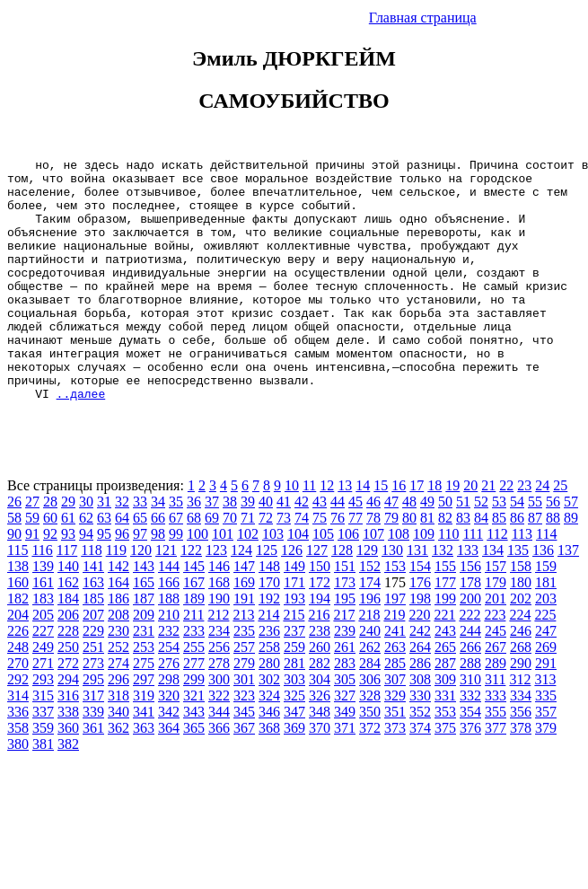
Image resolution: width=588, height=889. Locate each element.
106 (348, 582)
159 (546, 615)
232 (169, 679)
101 (223, 582)
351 (395, 760)
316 (68, 744)
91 (32, 582)
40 (266, 550)
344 (219, 760)
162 (68, 631)
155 (445, 615)
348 (320, 760)
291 (546, 712)
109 (424, 582)
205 (43, 663)
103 (273, 582)
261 (345, 695)
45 (355, 550)
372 (370, 776)
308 (420, 728)
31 (104, 550)
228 (68, 679)
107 (373, 582)
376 (470, 776)
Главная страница (423, 18)
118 (91, 599)
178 (470, 631)
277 (194, 712)
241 (395, 679)
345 (244, 760)
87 (535, 566)
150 (320, 615)
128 (342, 599)
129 (367, 599)
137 (568, 599)
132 (443, 599)
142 (118, 615)
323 (244, 744)
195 (345, 647)
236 (269, 679)
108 (399, 582)
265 (445, 695)
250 (68, 695)
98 (158, 582)
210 (169, 663)
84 (481, 566)
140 (68, 615)
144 (169, 615)
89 (571, 566)
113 (522, 582)
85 (499, 566)
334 (521, 744)
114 (546, 582)
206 (68, 663)
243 (445, 679)
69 (212, 566)
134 (493, 599)
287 (445, 712)
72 (266, 566)
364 (169, 776)
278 (219, 712)
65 (140, 566)
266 (470, 695)
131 (417, 599)
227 (43, 679)
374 (420, 776)
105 (323, 582)
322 (219, 744)
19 (452, 534)
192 (269, 647)
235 (244, 679)
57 (571, 550)
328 (370, 744)
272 (68, 712)
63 (104, 566)
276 (169, 712)
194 (320, 647)
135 (518, 599)
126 (292, 599)
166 (169, 631)
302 (269, 728)
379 (546, 776)
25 (560, 534)
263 (395, 695)
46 (373, 550)
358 (18, 776)
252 (118, 695)
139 (43, 615)
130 (392, 599)
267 (496, 695)
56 (553, 550)
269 (546, 695)
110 (448, 582)
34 (158, 550)
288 (470, 712)
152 (370, 615)
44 (338, 550)
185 (93, 647)
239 (345, 679)
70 (230, 566)
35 (176, 550)
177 (445, 631)
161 (43, 631)
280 (269, 712)
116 (42, 599)
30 (86, 550)
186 (118, 647)
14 (363, 534)
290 (521, 712)
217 (344, 663)
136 (543, 599)
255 (194, 695)
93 (68, 582)
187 (144, 647)
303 (294, 728)
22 (506, 534)
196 (370, 647)
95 (104, 582)
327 (345, 744)
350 (370, 760)
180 (521, 631)
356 (521, 760)
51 (463, 550)
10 (292, 534)
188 (169, 647)
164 (118, 631)
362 (118, 776)
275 (144, 712)
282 (320, 712)
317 (93, 744)
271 (43, 712)
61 (68, 566)
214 (268, 663)
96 (122, 582)
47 (391, 550)
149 (294, 615)
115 (18, 599)
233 (194, 679)
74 (302, 566)
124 (241, 599)
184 (68, 647)
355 (496, 760)
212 (218, 663)
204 (18, 663)
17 (417, 534)
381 (43, 792)
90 (14, 582)
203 (546, 647)
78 (373, 566)
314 (18, 744)
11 (309, 534)
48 (409, 550)
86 (517, 566)
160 (18, 631)
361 (93, 776)
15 (381, 534)
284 (370, 712)
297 (144, 728)
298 (169, 728)
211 (193, 663)
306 (370, 728)
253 (144, 695)
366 (219, 776)
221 (444, 663)
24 (542, 534)
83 (463, 566)
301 (244, 728)
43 (320, 550)
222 (470, 663)
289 (496, 712)
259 (294, 695)
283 (345, 712)
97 (140, 582)
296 (118, 728)
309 (445, 728)
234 (219, 679)
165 (144, 631)
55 (535, 550)
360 (68, 776)
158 (521, 615)
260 (320, 695)
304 (320, 728)
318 (118, 744)
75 (320, 566)
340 (118, 760)
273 (93, 712)
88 (553, 566)
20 (470, 534)
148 (269, 615)
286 (420, 712)
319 (144, 744)
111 (473, 582)
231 (144, 679)
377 (496, 776)
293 (43, 728)
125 (267, 599)
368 (269, 776)
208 (118, 663)
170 (269, 631)
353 (445, 760)
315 (43, 744)
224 (520, 663)
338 (68, 760)
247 (546, 679)
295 (93, 728)
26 (14, 550)
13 (345, 534)
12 (327, 534)
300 (219, 728)
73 (284, 566)
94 (86, 582)
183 (43, 647)
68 (194, 566)
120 (141, 599)
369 (294, 776)
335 (546, 744)
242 (420, 679)
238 (320, 679)
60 (50, 566)
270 (18, 712)
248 (18, 695)
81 (427, 566)
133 (468, 599)
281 (294, 712)
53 (499, 550)
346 (269, 760)
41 (284, 550)
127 (317, 599)
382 (68, 792)
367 (244, 776)
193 (294, 647)
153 (395, 615)
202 (521, 647)
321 (194, 744)
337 (43, 760)
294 (68, 728)
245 (496, 679)
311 (495, 728)
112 (497, 582)
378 (521, 776)
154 (420, 615)
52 (481, 550)
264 (420, 695)
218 (369, 663)
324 (269, 744)
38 (230, 550)
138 (18, 615)
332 (470, 744)
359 (43, 776)
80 (409, 566)
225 (545, 663)
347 (294, 760)
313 (545, 728)
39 (248, 550)
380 (18, 792)
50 (445, 550)
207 (93, 663)
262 (370, 695)
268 (521, 695)
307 (395, 728)
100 (197, 582)
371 (345, 776)
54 (517, 550)
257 (244, 695)
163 (93, 631)
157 (496, 615)
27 (32, 550)
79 (391, 566)
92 (50, 582)
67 (176, 566)
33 (140, 550)
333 (496, 744)
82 (445, 566)
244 (470, 679)
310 (470, 728)
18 (434, 534)
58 (14, 566)
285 (395, 712)
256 (219, 695)
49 (427, 550)
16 (399, 534)
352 (420, 760)
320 (169, 744)
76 (338, 566)
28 (50, 550)
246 (521, 679)
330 (420, 744)
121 (166, 599)
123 (216, 599)
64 (122, 566)
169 (244, 631)
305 (345, 728)
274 (118, 712)
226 (18, 679)
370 (320, 776)
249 (43, 695)
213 (243, 663)
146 (219, 615)
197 (395, 647)
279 (244, 712)
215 (294, 663)
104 (298, 582)
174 (370, 631)
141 (93, 615)
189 (194, 647)
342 (169, 760)
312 (520, 728)
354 (470, 760)
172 (320, 631)
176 (420, 631)
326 (320, 744)
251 (93, 695)
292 (18, 728)
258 (269, 695)
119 (116, 599)
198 (420, 647)
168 (219, 631)
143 (144, 615)
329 (395, 744)
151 (345, 615)
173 (345, 631)
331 (445, 744)
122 (191, 599)
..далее (81, 442)
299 (194, 728)
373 (395, 776)
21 (488, 534)
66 (158, 566)
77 (355, 566)
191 (244, 647)
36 (194, 550)
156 (470, 615)
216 (319, 663)
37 (212, 550)
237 (294, 679)
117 (67, 599)
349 (345, 760)
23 (524, 534)
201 (496, 647)
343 (194, 760)
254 (169, 695)
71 (248, 566)
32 (122, 550)
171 (294, 631)
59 (32, 566)
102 (248, 582)
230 (118, 679)
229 (93, 679)
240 (370, 679)
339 (93, 760)
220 (419, 663)
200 (470, 647)
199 (445, 647)
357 (546, 760)
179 (496, 631)
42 (302, 550)
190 (219, 647)
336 (18, 760)
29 (68, 550)
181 (546, 631)
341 (144, 760)
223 (495, 663)
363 (144, 776)
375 (445, 776)
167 (194, 631)
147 (244, 615)
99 (176, 582)
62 (86, 566)
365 (194, 776)
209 (144, 663)
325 (294, 744)
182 (18, 647)
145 (194, 615)
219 (394, 663)
